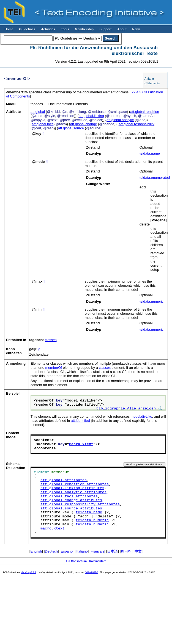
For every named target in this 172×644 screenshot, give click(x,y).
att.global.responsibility (137, 124)
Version (25, 572)
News (136, 29)
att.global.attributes (64, 480)
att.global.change (84, 124)
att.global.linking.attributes (72, 488)
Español (67, 551)
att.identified (80, 421)
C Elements (152, 83)
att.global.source (71, 128)
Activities (48, 29)
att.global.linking (91, 116)
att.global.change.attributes (71, 500)
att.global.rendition (145, 112)
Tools (65, 29)
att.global (38, 112)
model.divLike (141, 416)
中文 (138, 551)
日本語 (112, 551)
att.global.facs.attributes (69, 497)
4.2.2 (33, 572)
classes (51, 340)
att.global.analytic (120, 120)
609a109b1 (91, 572)
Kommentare (98, 561)
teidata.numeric (152, 301)
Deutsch (51, 551)
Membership (84, 29)
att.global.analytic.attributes (73, 492)
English (36, 551)
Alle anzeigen (141, 409)
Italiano (82, 551)
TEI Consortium (76, 561)
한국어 (126, 551)
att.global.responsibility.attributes (80, 504)
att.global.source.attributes (71, 509)
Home (9, 29)
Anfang (149, 79)
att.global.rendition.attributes (75, 484)
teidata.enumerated (155, 178)
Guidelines (27, 29)
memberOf (53, 368)
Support (105, 29)
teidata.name (150, 153)
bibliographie (111, 409)
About (122, 29)
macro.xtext (81, 444)
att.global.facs (43, 124)
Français (98, 551)
